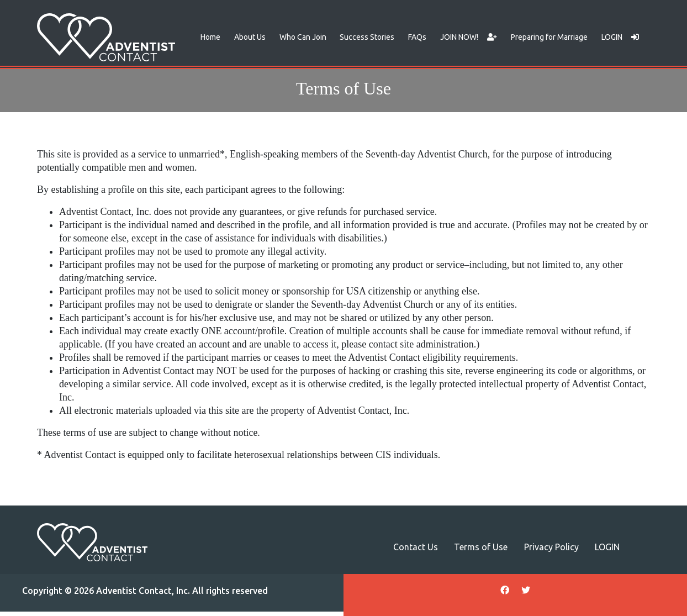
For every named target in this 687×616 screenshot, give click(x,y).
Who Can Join (303, 37)
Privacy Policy (551, 547)
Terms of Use (481, 547)
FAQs (417, 37)
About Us (250, 37)
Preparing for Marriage (549, 37)
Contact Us (416, 547)
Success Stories (367, 37)
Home (210, 37)
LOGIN (620, 37)
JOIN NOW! (469, 37)
